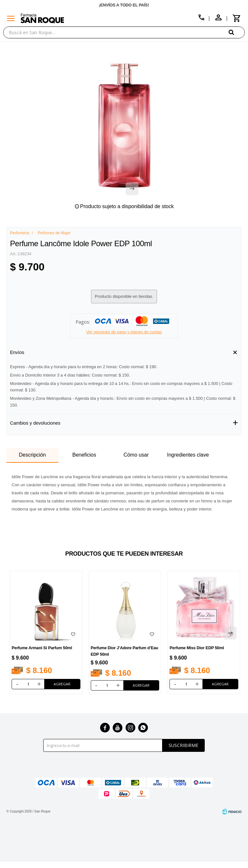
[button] (237, 32)
